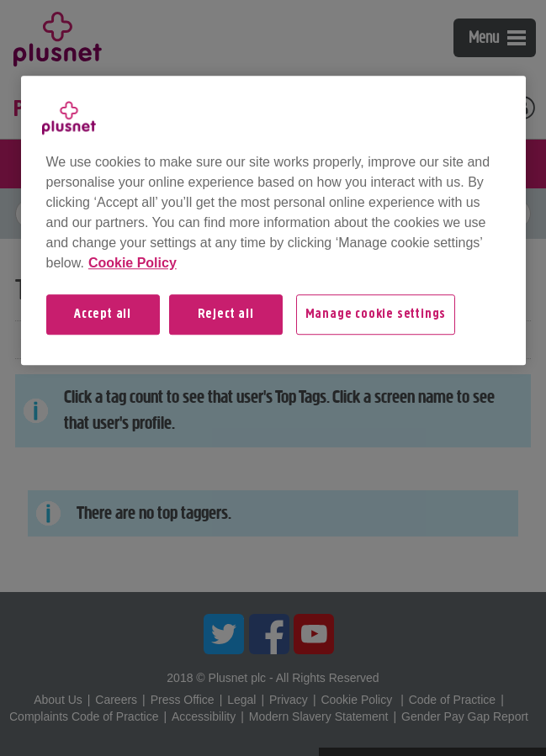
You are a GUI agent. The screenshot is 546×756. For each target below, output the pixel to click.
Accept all (103, 315)
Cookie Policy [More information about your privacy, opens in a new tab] (133, 263)
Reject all (226, 315)
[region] (273, 220)
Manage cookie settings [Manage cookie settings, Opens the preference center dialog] (376, 315)
